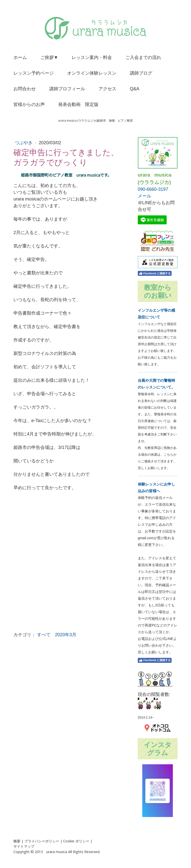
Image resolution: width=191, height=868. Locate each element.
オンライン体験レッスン (92, 73)
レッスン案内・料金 (92, 57)
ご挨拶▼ (49, 57)
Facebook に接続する (155, 273)
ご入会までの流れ (143, 57)
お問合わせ (25, 89)
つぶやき (24, 143)
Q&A (135, 89)
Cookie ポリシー (76, 841)
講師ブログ (141, 73)
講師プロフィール (67, 89)
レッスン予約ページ (34, 73)
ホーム (20, 57)
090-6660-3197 (153, 189)
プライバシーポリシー (42, 841)
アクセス (107, 89)
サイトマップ (24, 846)
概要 (17, 841)
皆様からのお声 (29, 104)
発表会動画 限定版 (78, 104)
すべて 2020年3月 (57, 635)
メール (144, 196)
